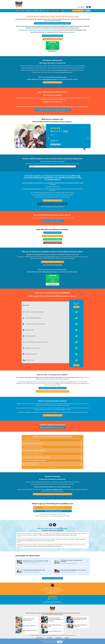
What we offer (28, 11)
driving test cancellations (52, 412)
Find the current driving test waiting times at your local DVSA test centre (53, 487)
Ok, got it (60, 642)
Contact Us (67, 638)
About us (22, 11)
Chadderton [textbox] (33, 166)
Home (17, 11)
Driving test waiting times (55, 11)
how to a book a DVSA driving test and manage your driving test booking (71, 107)
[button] (48, 138)
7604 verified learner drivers (50, 79)
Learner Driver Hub (40, 638)
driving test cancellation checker (60, 70)
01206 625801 (81, 7)
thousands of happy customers (62, 122)
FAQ (47, 11)
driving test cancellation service (62, 72)
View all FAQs (53, 467)
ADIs (63, 11)
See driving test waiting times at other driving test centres (52, 207)
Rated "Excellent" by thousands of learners (55, 614)
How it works (35, 11)
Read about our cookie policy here (50, 642)
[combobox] (52, 166)
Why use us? (42, 11)
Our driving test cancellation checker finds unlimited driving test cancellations (38, 30)
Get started (76, 307)
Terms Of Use (50, 638)
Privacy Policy (58, 638)
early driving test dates (50, 257)
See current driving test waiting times (53, 102)
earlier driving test (70, 32)
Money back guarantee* (30, 336)
